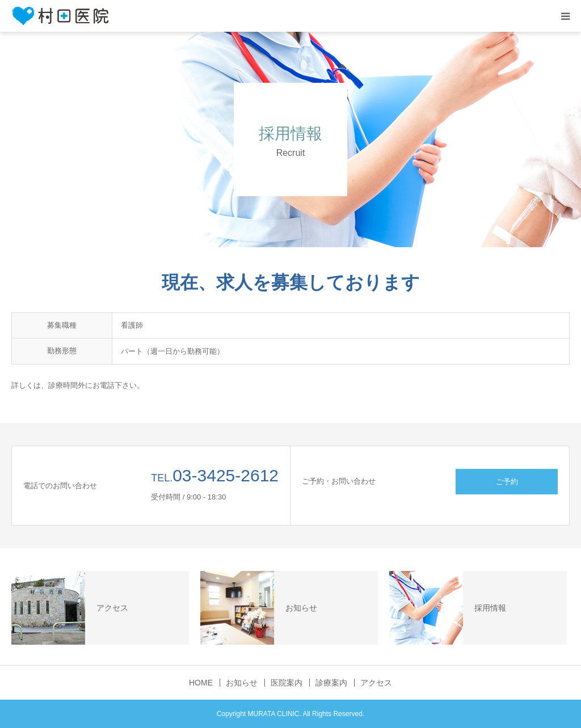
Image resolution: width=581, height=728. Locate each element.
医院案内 (287, 683)
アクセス (376, 683)
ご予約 (507, 482)
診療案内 (331, 683)
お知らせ (242, 683)
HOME (201, 683)
